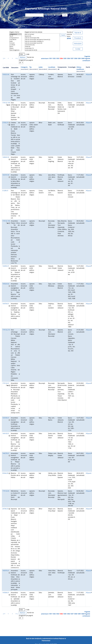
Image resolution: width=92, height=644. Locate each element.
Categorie (24, 67)
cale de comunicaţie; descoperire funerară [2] (42, 40)
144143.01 (6, 433)
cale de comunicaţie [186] (42, 38)
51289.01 (5, 191)
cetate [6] (42, 47)
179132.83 (6, 491)
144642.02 (6, 157)
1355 (65, 58)
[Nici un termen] (42, 34)
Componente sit (16, 38)
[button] (89, 3)
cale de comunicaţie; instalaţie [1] (42, 41)
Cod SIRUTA (16, 40)
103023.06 (6, 74)
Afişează (89, 74)
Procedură (78, 38)
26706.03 (5, 509)
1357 (72, 58)
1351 (50, 58)
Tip (30, 67)
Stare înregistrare (16, 50)
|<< (4, 58)
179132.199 (6, 103)
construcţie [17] (42, 48)
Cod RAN (49, 15)
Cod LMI (58, 15)
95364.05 (5, 473)
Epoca (16, 47)
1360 (83, 58)
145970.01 (6, 571)
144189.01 (6, 418)
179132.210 (6, 330)
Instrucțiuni (78, 43)
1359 (79, 58)
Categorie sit (16, 34)
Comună (16, 43)
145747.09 (6, 175)
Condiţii (78, 49)
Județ (16, 41)
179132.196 (6, 221)
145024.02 (6, 284)
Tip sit (16, 36)
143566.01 (6, 593)
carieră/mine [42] (42, 45)
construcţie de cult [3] (42, 50)
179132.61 (6, 383)
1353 (58, 58)
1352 (54, 58)
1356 (68, 58)
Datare (16, 48)
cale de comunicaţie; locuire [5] (42, 43)
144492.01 (6, 266)
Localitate (16, 45)
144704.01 (6, 304)
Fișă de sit (78, 33)
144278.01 (6, 453)
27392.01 (5, 123)
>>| (17, 58)
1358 (75, 58)
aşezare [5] (42, 36)
